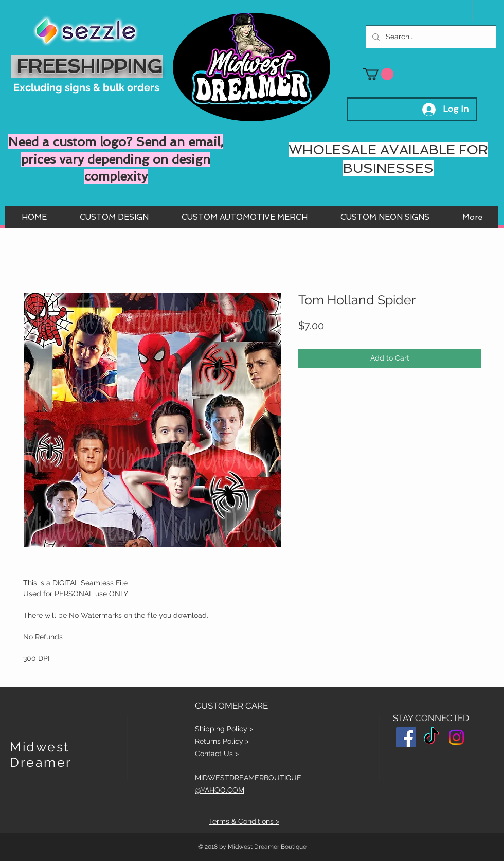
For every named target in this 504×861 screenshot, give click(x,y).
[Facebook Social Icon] (406, 737)
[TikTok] (431, 737)
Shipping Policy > (224, 729)
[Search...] (430, 37)
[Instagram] (456, 737)
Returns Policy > (222, 741)
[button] (378, 74)
